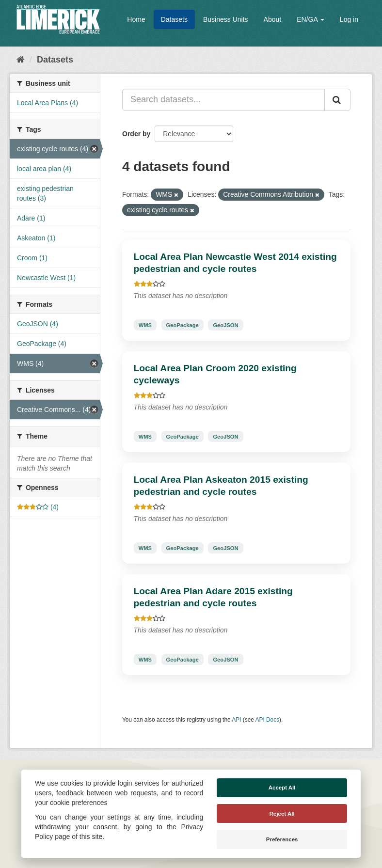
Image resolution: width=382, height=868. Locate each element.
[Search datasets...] (223, 100)
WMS (145, 325)
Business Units (226, 19)
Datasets (174, 19)
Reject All (282, 814)
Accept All (282, 788)
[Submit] (337, 100)
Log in (349, 19)
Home (136, 19)
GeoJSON (225, 325)
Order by (136, 134)
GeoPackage (183, 325)
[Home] (21, 60)
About (273, 19)
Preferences (282, 839)
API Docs (268, 720)
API (236, 720)
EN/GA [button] (310, 19)
